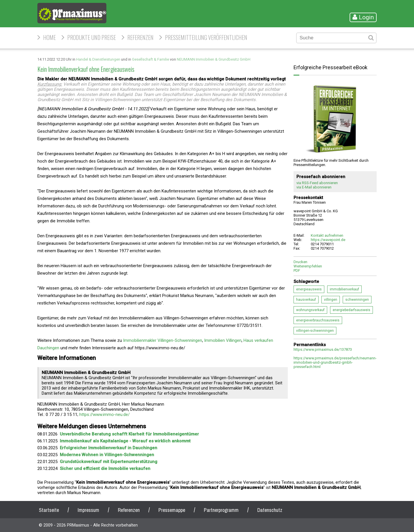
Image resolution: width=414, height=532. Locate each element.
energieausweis (309, 289)
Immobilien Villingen (223, 340)
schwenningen (357, 300)
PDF (297, 270)
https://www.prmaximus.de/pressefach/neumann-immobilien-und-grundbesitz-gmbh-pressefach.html (335, 362)
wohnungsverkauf (310, 310)
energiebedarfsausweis (351, 310)
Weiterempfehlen (308, 266)
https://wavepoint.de (328, 240)
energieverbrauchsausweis (318, 320)
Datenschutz (270, 510)
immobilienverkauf (344, 289)
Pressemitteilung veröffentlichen (206, 37)
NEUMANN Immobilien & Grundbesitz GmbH (214, 59)
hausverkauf (306, 300)
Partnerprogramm (221, 510)
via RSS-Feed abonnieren (317, 183)
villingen (331, 300)
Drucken (300, 262)
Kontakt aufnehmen (327, 235)
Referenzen (140, 37)
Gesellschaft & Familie (151, 59)
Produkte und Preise (92, 37)
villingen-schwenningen (315, 331)
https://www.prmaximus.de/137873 (323, 349)
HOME (49, 37)
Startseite (49, 510)
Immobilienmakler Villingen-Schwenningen (163, 340)
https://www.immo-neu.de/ (105, 415)
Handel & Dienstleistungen (98, 59)
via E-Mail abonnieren (314, 187)
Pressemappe (172, 510)
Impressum (88, 510)
